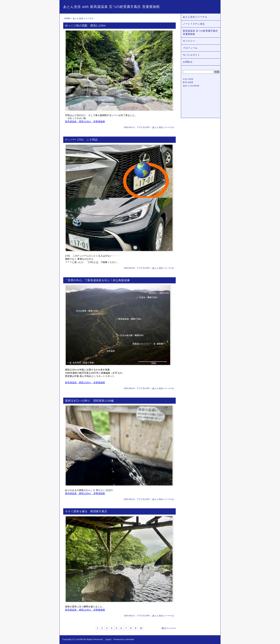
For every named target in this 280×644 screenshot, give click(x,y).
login (108, 639)
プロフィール (190, 48)
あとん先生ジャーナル (163, 127)
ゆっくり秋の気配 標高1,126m (85, 25)
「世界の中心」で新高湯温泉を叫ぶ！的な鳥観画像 (97, 280)
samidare (130, 639)
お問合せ (188, 62)
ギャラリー (189, 41)
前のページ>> (169, 628)
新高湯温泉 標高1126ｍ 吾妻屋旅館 (85, 121)
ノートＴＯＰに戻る (194, 24)
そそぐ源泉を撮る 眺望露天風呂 (86, 511)
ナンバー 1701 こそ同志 (81, 140)
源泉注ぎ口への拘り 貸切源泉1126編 (89, 401)
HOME (67, 18)
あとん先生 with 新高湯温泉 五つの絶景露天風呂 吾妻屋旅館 (112, 7)
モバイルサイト (191, 55)
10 (141, 628)
